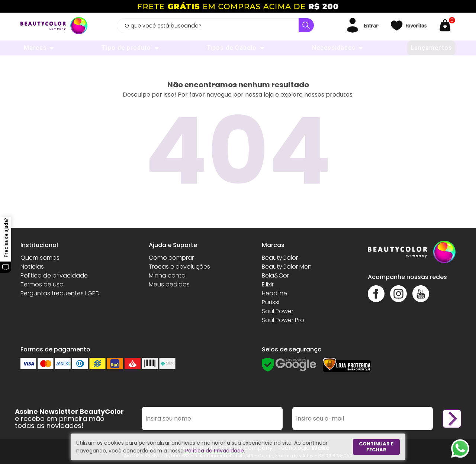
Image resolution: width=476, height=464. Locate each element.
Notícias (32, 267)
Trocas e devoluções (179, 267)
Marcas (35, 48)
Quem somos (40, 258)
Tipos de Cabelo (231, 48)
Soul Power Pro (283, 320)
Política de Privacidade (215, 451)
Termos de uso (42, 284)
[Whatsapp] (460, 448)
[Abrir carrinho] (447, 25)
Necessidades (334, 48)
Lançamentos (431, 48)
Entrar (371, 25)
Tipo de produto (126, 48)
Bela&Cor (275, 275)
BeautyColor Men (287, 267)
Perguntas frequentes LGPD (60, 293)
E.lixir (268, 284)
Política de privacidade (54, 275)
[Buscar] (306, 25)
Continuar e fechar (376, 447)
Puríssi (271, 302)
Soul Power (278, 311)
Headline (274, 293)
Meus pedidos (169, 284)
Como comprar (171, 258)
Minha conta (167, 275)
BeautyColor (280, 258)
